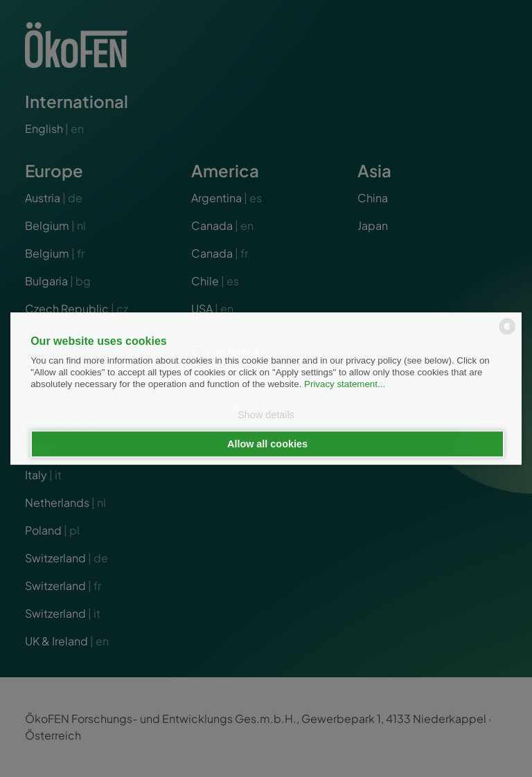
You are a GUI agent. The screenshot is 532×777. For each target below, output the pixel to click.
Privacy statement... (345, 385)
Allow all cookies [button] (267, 444)
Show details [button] (266, 416)
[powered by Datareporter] (507, 333)
